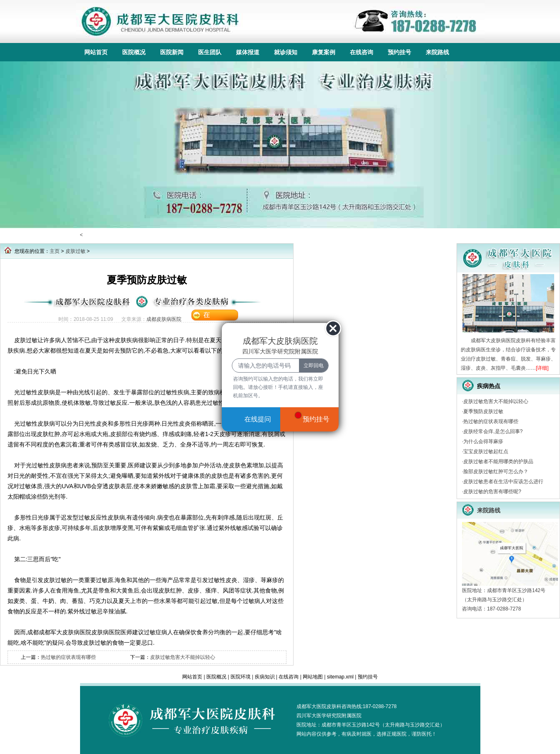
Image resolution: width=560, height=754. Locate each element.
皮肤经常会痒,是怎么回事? (493, 431)
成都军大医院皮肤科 (319, 706)
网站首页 (96, 52)
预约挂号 (399, 52)
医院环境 (241, 677)
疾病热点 (489, 386)
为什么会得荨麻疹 (483, 441)
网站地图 (313, 677)
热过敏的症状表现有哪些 (68, 657)
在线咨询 (362, 52)
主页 (55, 251)
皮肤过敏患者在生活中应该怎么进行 (503, 482)
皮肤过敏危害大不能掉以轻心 (183, 657)
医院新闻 (172, 52)
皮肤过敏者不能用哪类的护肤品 (498, 461)
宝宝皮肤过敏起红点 (486, 451)
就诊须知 (286, 52)
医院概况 (134, 52)
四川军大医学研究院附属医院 (329, 716)
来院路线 (437, 52)
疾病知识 (265, 677)
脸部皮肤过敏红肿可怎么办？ (496, 472)
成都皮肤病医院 (164, 319)
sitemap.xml (340, 677)
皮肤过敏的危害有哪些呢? (492, 492)
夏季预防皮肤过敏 (483, 411)
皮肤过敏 (75, 251)
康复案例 (324, 52)
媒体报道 (248, 52)
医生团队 (210, 52)
